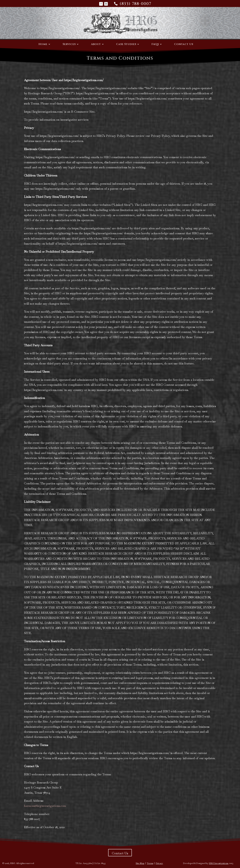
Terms (150, 863)
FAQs (155, 44)
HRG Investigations (218, 863)
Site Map (140, 863)
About (96, 44)
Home (43, 44)
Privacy (159, 863)
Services (69, 44)
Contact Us (184, 44)
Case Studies (126, 44)
